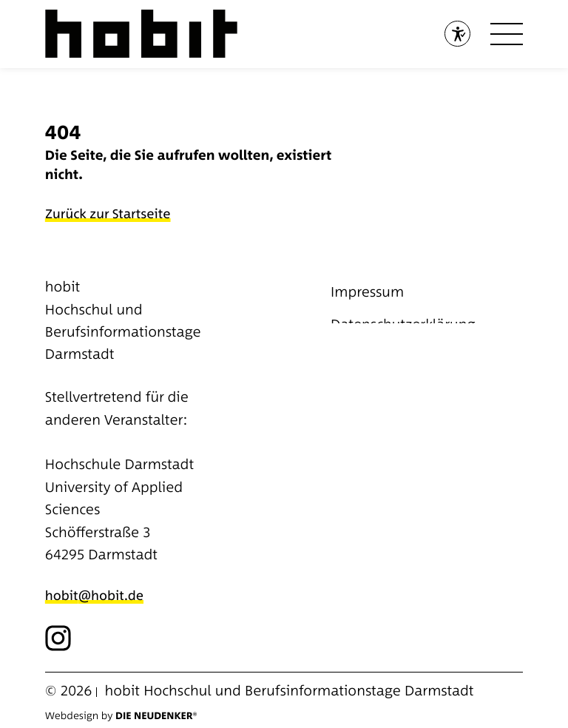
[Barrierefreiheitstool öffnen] (457, 34)
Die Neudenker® (156, 716)
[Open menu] (507, 34)
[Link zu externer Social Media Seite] (58, 638)
